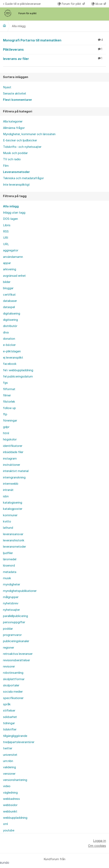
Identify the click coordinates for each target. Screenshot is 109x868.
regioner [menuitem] (9, 648)
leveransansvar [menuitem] (13, 534)
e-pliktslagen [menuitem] (12, 351)
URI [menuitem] (6, 238)
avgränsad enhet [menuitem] (14, 276)
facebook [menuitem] (10, 364)
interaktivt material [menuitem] (16, 471)
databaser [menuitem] (10, 301)
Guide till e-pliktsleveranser (22, 4)
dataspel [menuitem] (9, 307)
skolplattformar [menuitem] (14, 679)
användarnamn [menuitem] (13, 257)
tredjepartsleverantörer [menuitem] (19, 742)
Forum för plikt (70, 4)
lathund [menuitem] (8, 528)
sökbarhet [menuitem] (10, 717)
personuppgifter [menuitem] (14, 622)
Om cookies (97, 846)
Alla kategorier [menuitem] (13, 121)
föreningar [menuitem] (10, 421)
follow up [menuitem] (9, 408)
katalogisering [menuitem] (13, 503)
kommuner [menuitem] (10, 515)
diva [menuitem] (6, 332)
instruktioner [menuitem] (12, 465)
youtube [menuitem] (9, 830)
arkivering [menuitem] (10, 269)
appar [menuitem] (7, 263)
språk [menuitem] (7, 704)
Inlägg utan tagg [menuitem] (14, 213)
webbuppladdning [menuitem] (15, 818)
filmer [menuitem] (7, 395)
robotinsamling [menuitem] (13, 673)
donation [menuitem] (9, 339)
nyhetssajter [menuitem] (11, 610)
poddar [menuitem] (8, 629)
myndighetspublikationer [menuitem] (20, 591)
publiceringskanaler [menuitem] (16, 641)
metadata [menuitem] (10, 572)
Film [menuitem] (6, 166)
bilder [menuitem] (7, 282)
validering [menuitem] (9, 767)
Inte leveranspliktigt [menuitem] (16, 185)
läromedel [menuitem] (10, 559)
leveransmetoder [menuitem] (14, 547)
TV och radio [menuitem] (12, 159)
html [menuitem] (6, 433)
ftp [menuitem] (5, 414)
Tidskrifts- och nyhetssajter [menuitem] (22, 147)
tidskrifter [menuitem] (10, 729)
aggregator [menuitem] (11, 250)
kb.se (97, 4)
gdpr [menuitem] (6, 427)
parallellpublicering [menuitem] (15, 616)
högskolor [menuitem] (10, 439)
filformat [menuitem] (9, 389)
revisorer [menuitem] (9, 666)
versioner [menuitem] (9, 774)
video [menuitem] (7, 786)
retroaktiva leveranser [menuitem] (18, 654)
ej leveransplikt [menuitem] (13, 358)
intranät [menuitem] (8, 490)
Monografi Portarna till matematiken (54, 40)
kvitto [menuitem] (7, 521)
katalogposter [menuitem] (13, 509)
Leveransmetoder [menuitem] (16, 172)
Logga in (100, 841)
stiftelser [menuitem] (9, 711)
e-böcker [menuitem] (9, 345)
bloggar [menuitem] (8, 288)
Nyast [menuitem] (7, 87)
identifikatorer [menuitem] (13, 446)
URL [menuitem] (6, 244)
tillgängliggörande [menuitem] (15, 736)
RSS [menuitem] (6, 231)
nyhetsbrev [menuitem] (11, 603)
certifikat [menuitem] (9, 295)
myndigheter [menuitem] (12, 584)
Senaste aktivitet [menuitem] (15, 94)
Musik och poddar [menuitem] (15, 153)
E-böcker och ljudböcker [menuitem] (20, 140)
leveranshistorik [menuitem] (14, 540)
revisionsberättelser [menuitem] (16, 660)
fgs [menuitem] (5, 383)
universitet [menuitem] (10, 755)
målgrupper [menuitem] (11, 597)
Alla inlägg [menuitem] (11, 206)
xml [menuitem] (5, 824)
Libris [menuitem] (7, 225)
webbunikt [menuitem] (10, 811)
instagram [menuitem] (10, 459)
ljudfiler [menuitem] (8, 553)
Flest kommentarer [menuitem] (17, 100)
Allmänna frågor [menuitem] (14, 128)
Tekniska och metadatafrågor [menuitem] (23, 178)
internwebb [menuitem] (11, 484)
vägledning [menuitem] (10, 793)
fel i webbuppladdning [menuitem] (18, 370)
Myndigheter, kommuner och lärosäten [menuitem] (29, 134)
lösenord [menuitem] (9, 566)
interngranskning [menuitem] (14, 477)
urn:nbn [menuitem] (8, 761)
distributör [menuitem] (10, 326)
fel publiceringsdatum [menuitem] (18, 376)
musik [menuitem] (7, 578)
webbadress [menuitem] (11, 799)
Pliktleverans (54, 49)
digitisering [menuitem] (10, 320)
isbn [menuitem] (6, 496)
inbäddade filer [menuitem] (13, 452)
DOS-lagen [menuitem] (10, 219)
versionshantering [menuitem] (15, 780)
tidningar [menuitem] (9, 723)
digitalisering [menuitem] (12, 314)
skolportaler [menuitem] (11, 685)
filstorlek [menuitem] (9, 402)
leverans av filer (54, 59)
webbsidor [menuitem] (10, 805)
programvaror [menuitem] (12, 635)
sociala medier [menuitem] (13, 692)
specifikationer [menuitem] (13, 698)
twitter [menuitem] (8, 748)
